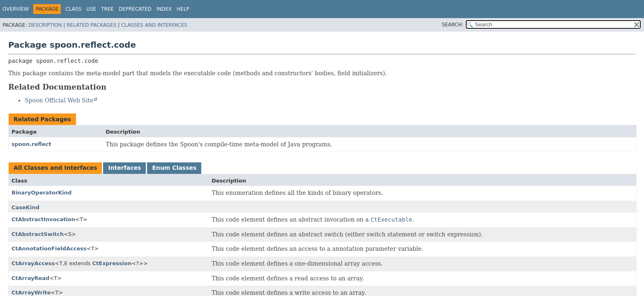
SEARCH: (453, 25)
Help (183, 9)
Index (164, 9)
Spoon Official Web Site (59, 100)
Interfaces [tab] (124, 168)
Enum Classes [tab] (174, 168)
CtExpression (112, 263)
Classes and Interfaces (154, 25)
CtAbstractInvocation (43, 219)
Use (91, 9)
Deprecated (135, 9)
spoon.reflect (31, 144)
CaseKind (25, 207)
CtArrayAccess (33, 263)
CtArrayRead (30, 278)
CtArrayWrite (31, 293)
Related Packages (91, 25)
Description (45, 25)
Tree (107, 9)
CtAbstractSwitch (38, 234)
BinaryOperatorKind (41, 193)
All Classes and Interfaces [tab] (55, 168)
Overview (16, 9)
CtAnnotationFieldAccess (49, 249)
